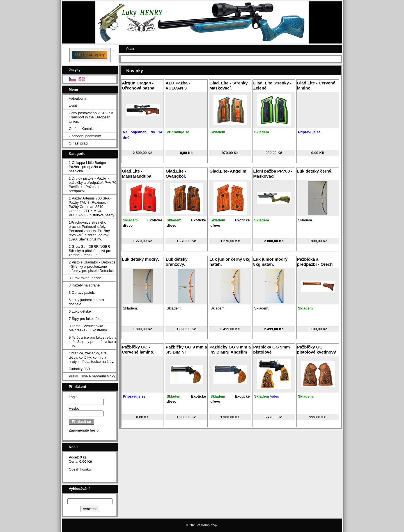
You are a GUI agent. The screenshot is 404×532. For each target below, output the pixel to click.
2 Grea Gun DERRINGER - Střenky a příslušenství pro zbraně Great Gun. (90, 251)
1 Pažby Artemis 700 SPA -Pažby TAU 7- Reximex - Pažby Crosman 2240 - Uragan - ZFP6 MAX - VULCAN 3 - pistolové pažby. (92, 207)
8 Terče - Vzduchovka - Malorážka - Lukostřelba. (88, 328)
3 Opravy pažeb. (82, 293)
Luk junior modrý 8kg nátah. (270, 262)
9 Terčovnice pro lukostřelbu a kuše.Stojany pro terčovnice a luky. (93, 342)
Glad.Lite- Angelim (228, 171)
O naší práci (78, 143)
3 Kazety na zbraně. (85, 285)
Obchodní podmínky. (85, 136)
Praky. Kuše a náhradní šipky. (92, 376)
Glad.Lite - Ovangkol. (176, 174)
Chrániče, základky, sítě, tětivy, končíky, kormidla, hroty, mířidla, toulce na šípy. (91, 357)
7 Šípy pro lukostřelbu (86, 319)
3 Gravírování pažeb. (86, 278)
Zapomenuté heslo (84, 430)
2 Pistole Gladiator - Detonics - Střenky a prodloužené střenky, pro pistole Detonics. (92, 266)
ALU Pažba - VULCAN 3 (178, 85)
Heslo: (74, 408)
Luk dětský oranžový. (176, 262)
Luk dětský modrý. (140, 259)
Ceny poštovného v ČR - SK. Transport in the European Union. (92, 117)
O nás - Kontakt (81, 129)
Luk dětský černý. (315, 171)
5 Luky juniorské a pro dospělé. (86, 302)
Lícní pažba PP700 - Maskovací (273, 174)
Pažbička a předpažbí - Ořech (315, 262)
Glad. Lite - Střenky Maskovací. (228, 85)
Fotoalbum (77, 98)
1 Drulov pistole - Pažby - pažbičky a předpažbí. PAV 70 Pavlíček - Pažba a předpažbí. (93, 185)
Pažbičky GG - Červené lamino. (138, 349)
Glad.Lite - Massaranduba (136, 174)
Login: (74, 397)
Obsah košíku (80, 469)
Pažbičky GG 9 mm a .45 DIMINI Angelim (230, 349)
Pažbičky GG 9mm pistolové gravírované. (271, 352)
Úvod (73, 106)
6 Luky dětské (80, 311)
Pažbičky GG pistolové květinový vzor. (316, 352)
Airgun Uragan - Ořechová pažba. (139, 85)
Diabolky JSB (79, 369)
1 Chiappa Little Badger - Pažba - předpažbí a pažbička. (89, 167)
